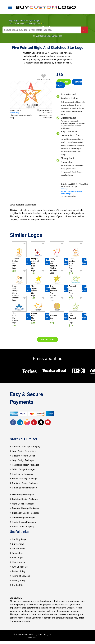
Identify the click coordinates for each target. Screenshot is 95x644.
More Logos (47, 340)
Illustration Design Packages (26, 513)
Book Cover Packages (23, 474)
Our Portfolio (18, 549)
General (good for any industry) (72, 191)
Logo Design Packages (23, 460)
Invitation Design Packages (25, 499)
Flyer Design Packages (23, 495)
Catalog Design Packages (24, 488)
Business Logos (66, 194)
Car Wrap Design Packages (25, 483)
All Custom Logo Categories (47, 36)
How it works (18, 562)
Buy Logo (64, 82)
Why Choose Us (20, 567)
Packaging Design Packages (26, 465)
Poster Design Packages (24, 522)
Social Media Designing (23, 527)
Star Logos (64, 189)
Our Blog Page (19, 539)
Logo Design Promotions (24, 451)
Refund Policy (19, 571)
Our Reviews (18, 544)
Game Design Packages (24, 517)
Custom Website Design (24, 456)
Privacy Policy (19, 581)
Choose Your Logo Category (26, 447)
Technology (18, 553)
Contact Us (18, 585)
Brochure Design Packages (25, 479)
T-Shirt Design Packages (24, 469)
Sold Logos (18, 558)
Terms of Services (21, 576)
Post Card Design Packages (26, 508)
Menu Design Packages (23, 504)
